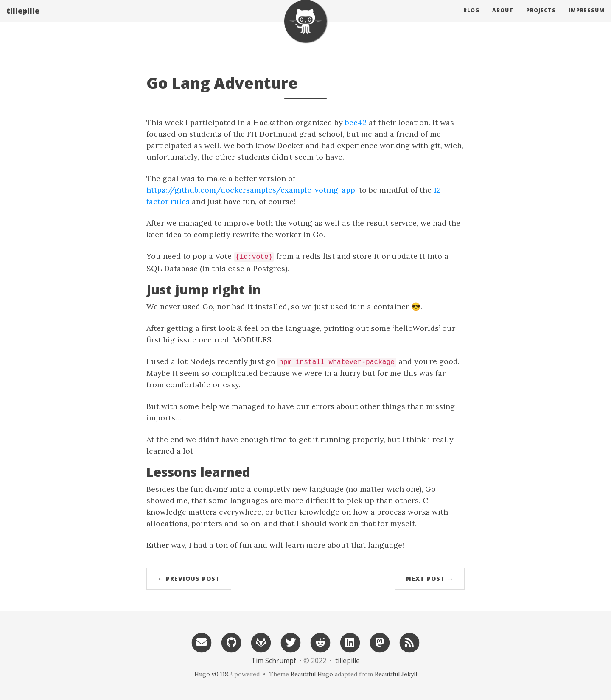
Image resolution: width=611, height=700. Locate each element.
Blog (471, 19)
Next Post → (430, 578)
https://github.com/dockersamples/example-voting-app (251, 190)
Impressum (587, 19)
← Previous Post (189, 578)
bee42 (356, 122)
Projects (541, 19)
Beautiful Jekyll (396, 674)
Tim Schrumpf (274, 661)
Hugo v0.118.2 (213, 674)
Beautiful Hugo (312, 674)
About (503, 19)
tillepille (23, 19)
